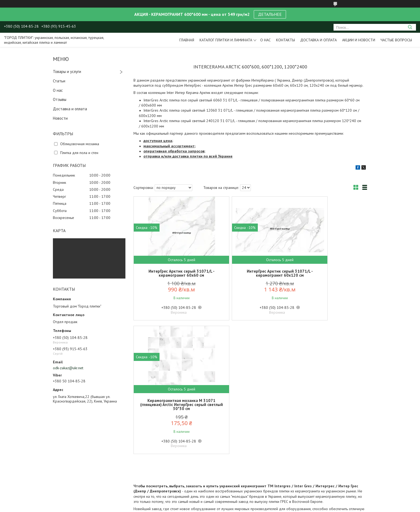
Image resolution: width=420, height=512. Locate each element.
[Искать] (410, 27)
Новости (60, 118)
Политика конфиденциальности (254, 507)
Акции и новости (359, 40)
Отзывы (60, 99)
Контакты (285, 40)
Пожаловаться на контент (208, 507)
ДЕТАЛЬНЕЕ (270, 14)
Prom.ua (233, 502)
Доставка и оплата (318, 40)
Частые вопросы (396, 40)
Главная (187, 40)
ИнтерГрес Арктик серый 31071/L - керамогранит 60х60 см (172, 273)
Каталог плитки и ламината (226, 40)
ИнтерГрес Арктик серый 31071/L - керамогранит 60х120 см (250, 273)
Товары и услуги (67, 72)
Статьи (59, 81)
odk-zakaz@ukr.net (68, 368)
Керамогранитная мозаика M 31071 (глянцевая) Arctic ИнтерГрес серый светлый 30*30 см (329, 275)
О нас (265, 40)
